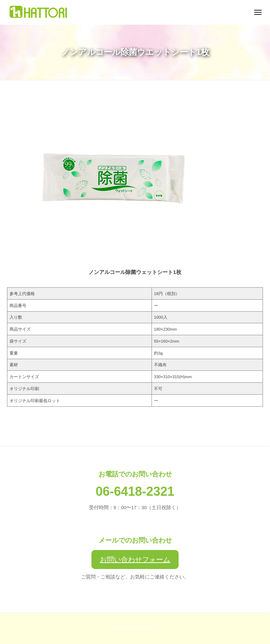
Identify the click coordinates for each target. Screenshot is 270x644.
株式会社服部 (143, 628)
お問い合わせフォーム (135, 559)
